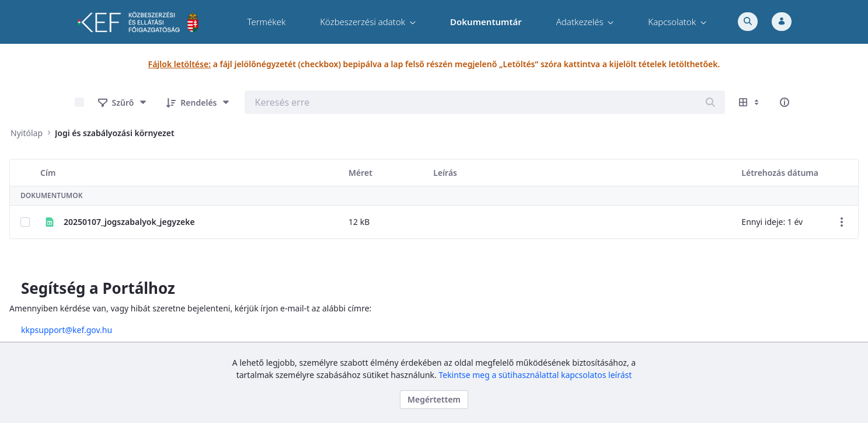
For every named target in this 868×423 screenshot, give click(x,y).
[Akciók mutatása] (842, 222)
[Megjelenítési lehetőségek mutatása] (750, 102)
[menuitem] (266, 22)
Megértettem (434, 399)
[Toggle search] (748, 22)
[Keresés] (710, 102)
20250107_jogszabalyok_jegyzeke (129, 222)
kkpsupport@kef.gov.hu (83, 330)
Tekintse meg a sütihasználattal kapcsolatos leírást (535, 375)
